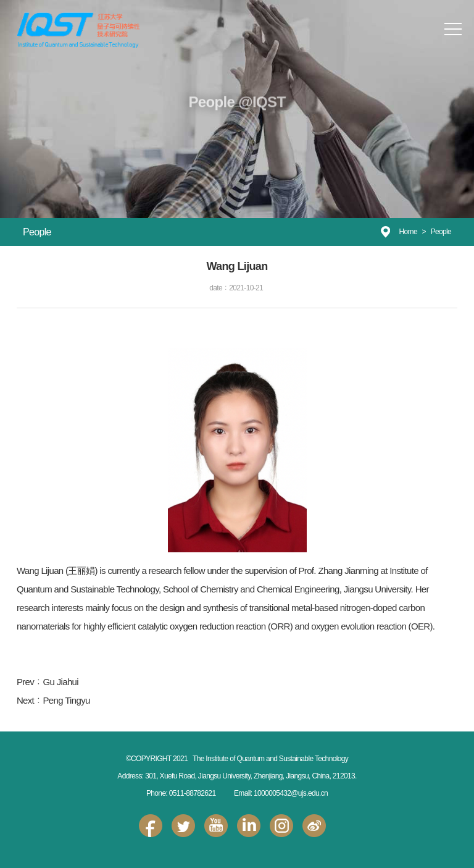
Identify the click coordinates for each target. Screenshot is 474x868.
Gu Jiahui (60, 682)
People (441, 232)
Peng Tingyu (66, 700)
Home (408, 232)
